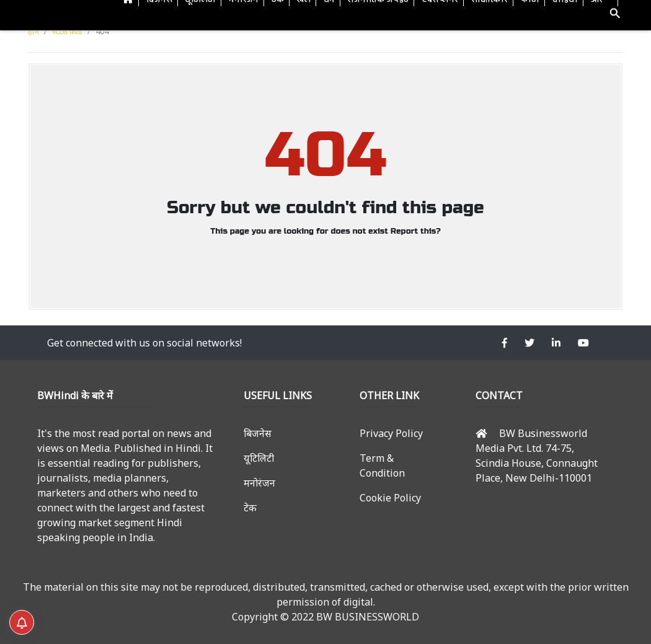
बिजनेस (258, 433)
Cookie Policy (390, 498)
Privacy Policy (391, 433)
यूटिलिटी (259, 458)
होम (33, 31)
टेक (250, 508)
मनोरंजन (259, 483)
